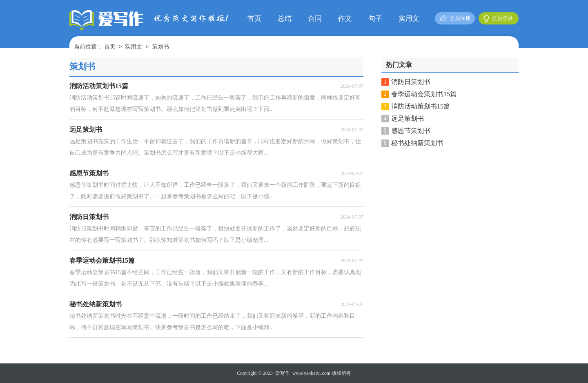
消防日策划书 (411, 82)
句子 (375, 19)
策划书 (160, 47)
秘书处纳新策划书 (417, 143)
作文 (345, 19)
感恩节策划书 (411, 131)
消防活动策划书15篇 (421, 106)
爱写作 (283, 373)
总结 (285, 19)
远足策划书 (408, 118)
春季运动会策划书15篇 (424, 94)
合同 (315, 19)
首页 (254, 19)
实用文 (409, 19)
